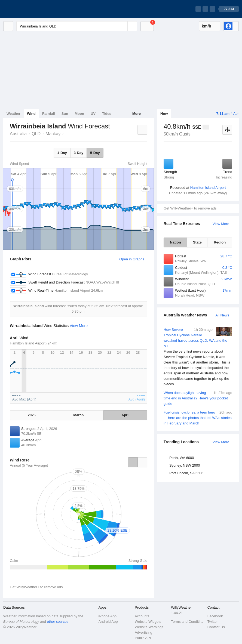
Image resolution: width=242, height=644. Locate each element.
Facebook (215, 616)
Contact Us (216, 627)
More (137, 114)
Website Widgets (148, 622)
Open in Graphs (132, 259)
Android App (108, 622)
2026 (32, 415)
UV (93, 114)
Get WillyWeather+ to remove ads (190, 208)
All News (222, 315)
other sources (58, 622)
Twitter (213, 622)
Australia (18, 134)
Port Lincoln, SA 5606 (186, 473)
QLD (36, 134)
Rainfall (49, 114)
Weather (13, 114)
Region (220, 242)
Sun (65, 114)
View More (221, 224)
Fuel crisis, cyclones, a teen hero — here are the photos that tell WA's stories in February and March (198, 417)
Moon (79, 114)
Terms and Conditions (187, 622)
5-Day (95, 153)
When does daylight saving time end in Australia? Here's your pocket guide (198, 398)
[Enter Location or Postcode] (77, 26)
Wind (31, 114)
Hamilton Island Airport (208, 188)
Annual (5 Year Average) (29, 465)
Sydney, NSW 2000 (185, 465)
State (197, 242)
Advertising (143, 632)
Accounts (142, 616)
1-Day (62, 153)
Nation (175, 242)
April (125, 415)
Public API (143, 638)
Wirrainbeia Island (66, 133)
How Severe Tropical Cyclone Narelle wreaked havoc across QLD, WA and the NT (198, 357)
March (78, 415)
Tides (107, 114)
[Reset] (123, 26)
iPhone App (108, 616)
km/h (206, 26)
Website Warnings (149, 627)
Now (164, 114)
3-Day (79, 153)
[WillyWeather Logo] (29, 9)
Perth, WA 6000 (182, 458)
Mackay (53, 134)
